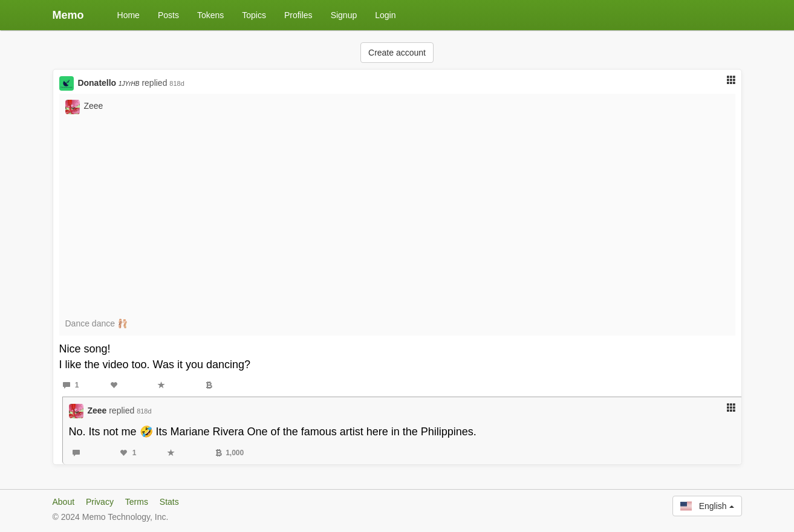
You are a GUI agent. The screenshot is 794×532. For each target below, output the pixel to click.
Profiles (298, 15)
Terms (137, 502)
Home (129, 15)
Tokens (210, 15)
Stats (169, 502)
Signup (344, 15)
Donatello (108, 83)
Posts (168, 15)
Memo (68, 15)
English (707, 506)
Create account (397, 53)
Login (385, 15)
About (64, 502)
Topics (254, 15)
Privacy (100, 502)
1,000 (229, 453)
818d (177, 83)
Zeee (93, 106)
